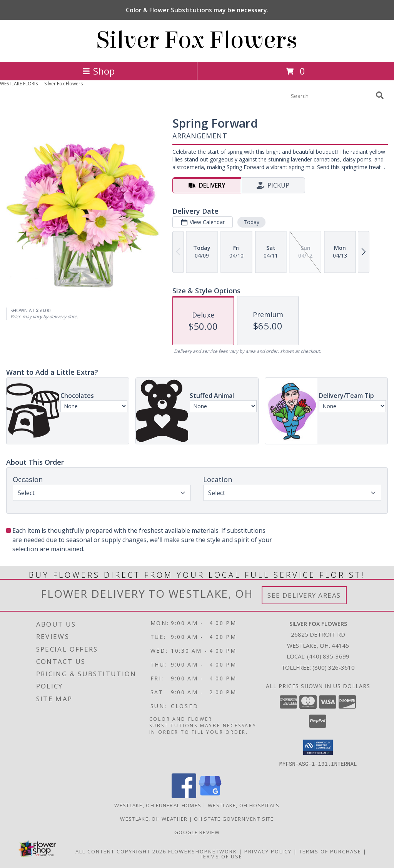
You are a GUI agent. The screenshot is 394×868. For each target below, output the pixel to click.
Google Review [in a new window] (197, 832)
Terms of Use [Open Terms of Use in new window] (221, 856)
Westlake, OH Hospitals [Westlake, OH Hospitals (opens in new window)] (244, 805)
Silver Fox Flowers (197, 40)
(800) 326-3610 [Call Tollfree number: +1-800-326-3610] (334, 667)
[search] (380, 95)
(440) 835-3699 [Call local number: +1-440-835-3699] (328, 656)
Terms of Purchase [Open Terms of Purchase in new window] (330, 851)
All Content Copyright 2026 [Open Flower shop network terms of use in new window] (121, 851)
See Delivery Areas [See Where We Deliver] (304, 595)
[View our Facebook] (184, 796)
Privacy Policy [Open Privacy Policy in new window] (268, 851)
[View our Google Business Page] (210, 796)
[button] (318, 747)
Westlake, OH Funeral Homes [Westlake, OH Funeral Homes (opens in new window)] (158, 805)
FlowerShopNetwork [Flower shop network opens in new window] (203, 851)
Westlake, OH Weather (154, 818)
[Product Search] (331, 96)
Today (251, 222)
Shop (98, 71)
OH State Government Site (234, 818)
